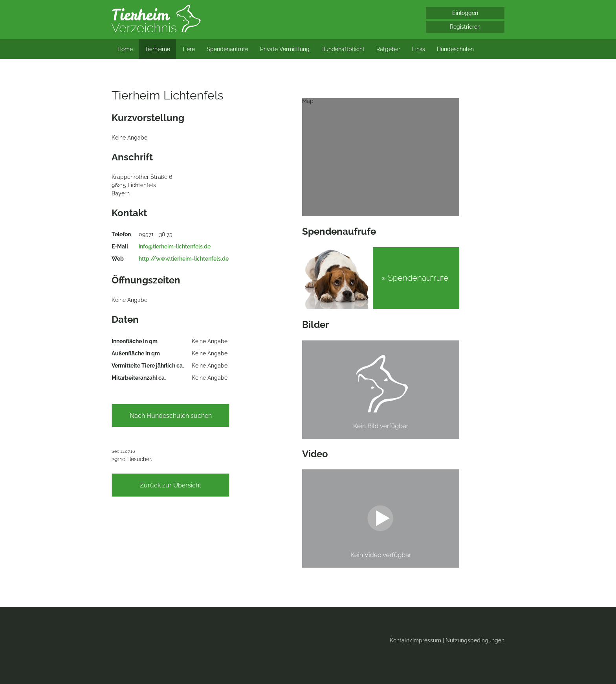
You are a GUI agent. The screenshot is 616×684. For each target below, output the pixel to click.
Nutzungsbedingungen (475, 640)
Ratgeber (388, 49)
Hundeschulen (455, 49)
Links (419, 49)
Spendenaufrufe (227, 49)
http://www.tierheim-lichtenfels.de (184, 259)
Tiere (188, 49)
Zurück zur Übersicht (170, 485)
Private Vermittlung (285, 49)
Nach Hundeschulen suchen (171, 416)
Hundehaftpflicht (343, 49)
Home (125, 49)
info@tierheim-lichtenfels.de (175, 246)
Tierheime (157, 49)
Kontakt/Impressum (415, 640)
